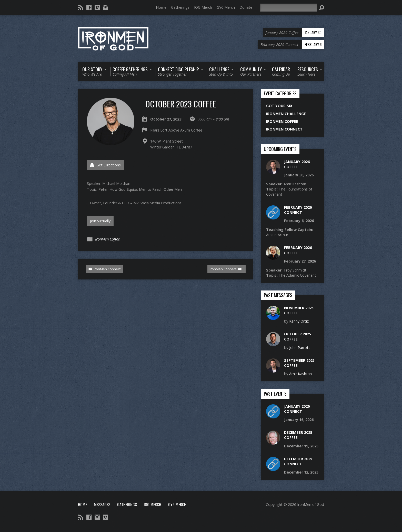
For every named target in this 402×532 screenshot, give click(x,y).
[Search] (288, 8)
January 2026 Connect (297, 409)
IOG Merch (203, 7)
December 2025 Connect (298, 461)
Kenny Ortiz (299, 321)
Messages (102, 504)
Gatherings (180, 7)
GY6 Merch (226, 7)
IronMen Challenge (286, 114)
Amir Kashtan (300, 374)
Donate (246, 7)
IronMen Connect (104, 269)
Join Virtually (100, 221)
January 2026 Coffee (297, 164)
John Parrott (300, 348)
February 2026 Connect (298, 210)
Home (161, 7)
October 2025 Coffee (298, 337)
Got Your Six (279, 106)
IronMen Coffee (107, 239)
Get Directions (105, 165)
